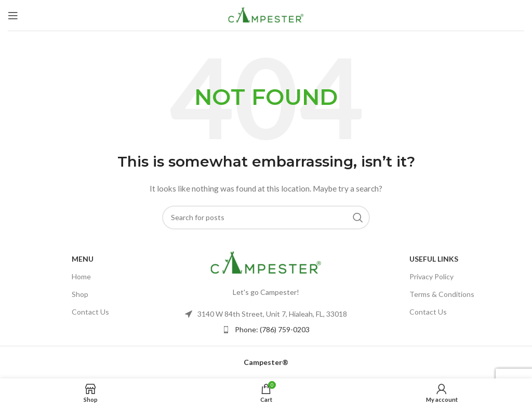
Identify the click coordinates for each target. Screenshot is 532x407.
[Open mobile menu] (13, 16)
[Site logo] (266, 14)
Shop (80, 294)
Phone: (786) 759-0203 (272, 329)
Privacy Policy (431, 276)
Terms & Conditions (442, 294)
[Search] (266, 218)
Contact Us (90, 312)
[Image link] (266, 262)
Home (81, 276)
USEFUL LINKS (434, 259)
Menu (83, 259)
